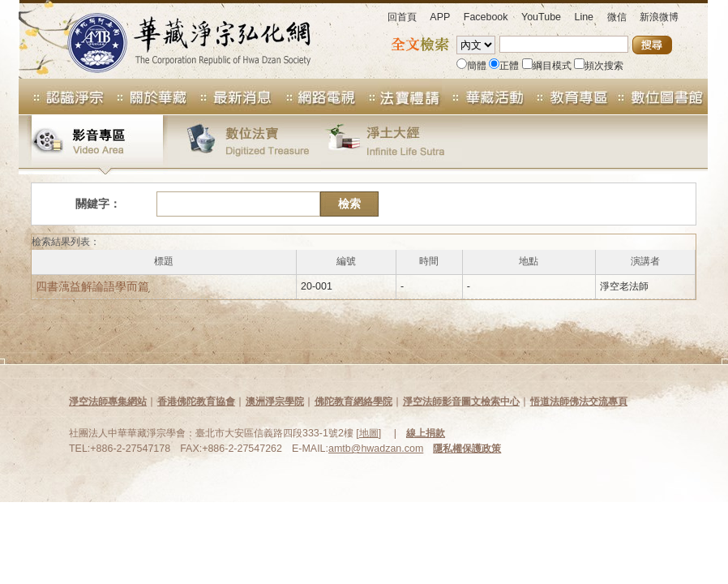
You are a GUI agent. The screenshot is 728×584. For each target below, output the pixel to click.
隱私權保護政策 (467, 449)
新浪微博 (659, 17)
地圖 (369, 433)
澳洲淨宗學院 (275, 401)
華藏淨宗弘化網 (173, 39)
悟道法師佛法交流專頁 (579, 401)
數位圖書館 (659, 97)
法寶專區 (400, 97)
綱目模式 (547, 66)
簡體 (471, 66)
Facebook (486, 17)
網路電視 (315, 97)
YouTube (541, 17)
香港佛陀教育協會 (196, 401)
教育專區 (568, 97)
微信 (617, 17)
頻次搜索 (599, 66)
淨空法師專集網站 (108, 401)
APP (440, 17)
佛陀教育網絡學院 (353, 401)
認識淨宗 (62, 97)
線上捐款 (426, 433)
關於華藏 (147, 97)
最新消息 (231, 97)
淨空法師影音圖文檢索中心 (461, 401)
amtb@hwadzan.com (376, 449)
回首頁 (402, 17)
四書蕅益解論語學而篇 (92, 286)
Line (584, 17)
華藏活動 (484, 97)
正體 (504, 66)
